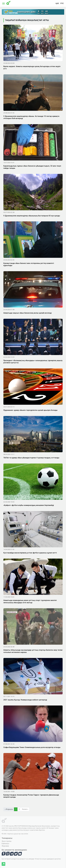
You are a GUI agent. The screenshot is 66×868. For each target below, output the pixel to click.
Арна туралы (7, 841)
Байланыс (5, 844)
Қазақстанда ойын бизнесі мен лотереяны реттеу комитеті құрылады (29, 264)
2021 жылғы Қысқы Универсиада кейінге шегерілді (25, 700)
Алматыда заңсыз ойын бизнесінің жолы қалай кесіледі (27, 313)
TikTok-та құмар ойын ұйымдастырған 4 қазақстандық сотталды (31, 458)
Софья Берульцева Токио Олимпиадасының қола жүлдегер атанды (32, 747)
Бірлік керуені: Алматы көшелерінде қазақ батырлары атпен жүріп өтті (32, 68)
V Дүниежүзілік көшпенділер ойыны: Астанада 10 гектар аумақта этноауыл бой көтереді (31, 117)
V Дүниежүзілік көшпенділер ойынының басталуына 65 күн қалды (32, 216)
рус (62, 3)
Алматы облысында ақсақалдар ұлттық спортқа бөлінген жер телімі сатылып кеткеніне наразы (33, 651)
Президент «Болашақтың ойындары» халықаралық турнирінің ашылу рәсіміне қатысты (33, 362)
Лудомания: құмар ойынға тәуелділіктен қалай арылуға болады (30, 410)
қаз (57, 3)
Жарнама (5, 846)
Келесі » (25, 809)
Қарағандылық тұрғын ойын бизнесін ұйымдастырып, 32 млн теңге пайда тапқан (32, 167)
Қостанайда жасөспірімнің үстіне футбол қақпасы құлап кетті (30, 553)
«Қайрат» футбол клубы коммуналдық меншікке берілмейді (29, 505)
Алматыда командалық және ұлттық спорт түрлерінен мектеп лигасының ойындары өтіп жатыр (30, 601)
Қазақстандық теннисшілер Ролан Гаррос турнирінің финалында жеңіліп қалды (31, 796)
